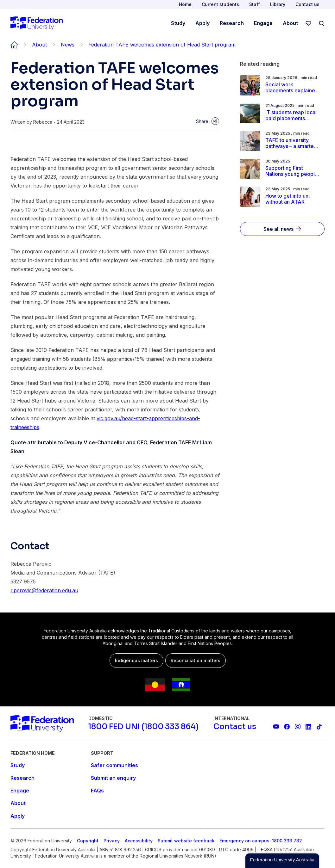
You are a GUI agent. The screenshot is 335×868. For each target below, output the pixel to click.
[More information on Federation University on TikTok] (319, 727)
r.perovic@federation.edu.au (44, 590)
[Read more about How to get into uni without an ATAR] (293, 199)
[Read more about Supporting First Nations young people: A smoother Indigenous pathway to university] (293, 171)
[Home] (37, 23)
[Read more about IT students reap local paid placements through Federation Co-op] (293, 115)
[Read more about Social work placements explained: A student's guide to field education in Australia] (293, 88)
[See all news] (282, 229)
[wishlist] (308, 23)
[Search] (322, 23)
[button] (282, 861)
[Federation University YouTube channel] (276, 727)
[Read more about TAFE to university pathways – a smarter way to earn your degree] (293, 143)
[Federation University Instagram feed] (298, 727)
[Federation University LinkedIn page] (308, 727)
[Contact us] (235, 727)
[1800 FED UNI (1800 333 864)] (143, 727)
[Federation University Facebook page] (287, 727)
